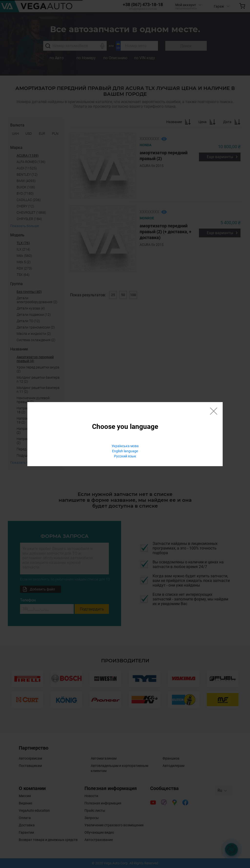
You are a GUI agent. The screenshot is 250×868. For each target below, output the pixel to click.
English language (125, 451)
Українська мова (125, 446)
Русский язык (125, 456)
